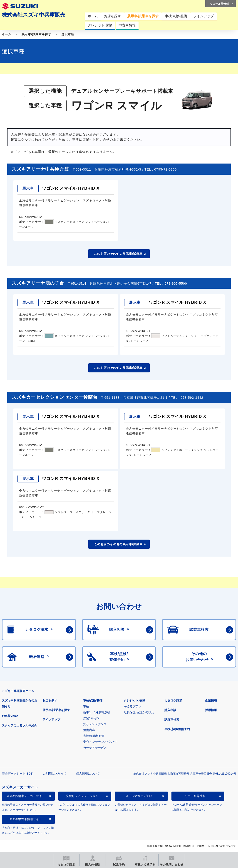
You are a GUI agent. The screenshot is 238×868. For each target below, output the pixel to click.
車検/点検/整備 (93, 701)
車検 (86, 706)
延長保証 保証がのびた (139, 712)
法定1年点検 (91, 718)
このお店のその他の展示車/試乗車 (118, 254)
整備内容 (89, 730)
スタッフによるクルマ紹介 (20, 725)
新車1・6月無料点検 (97, 712)
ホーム (7, 34)
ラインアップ (51, 720)
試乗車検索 (172, 720)
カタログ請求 (173, 701)
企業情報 (211, 701)
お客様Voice (10, 716)
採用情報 (211, 710)
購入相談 (170, 710)
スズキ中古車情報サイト (26, 819)
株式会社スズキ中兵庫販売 (33, 15)
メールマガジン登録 (139, 796)
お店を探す (50, 701)
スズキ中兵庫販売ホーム (18, 691)
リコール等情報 (195, 796)
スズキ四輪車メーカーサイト (26, 796)
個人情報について (88, 774)
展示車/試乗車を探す (36, 34)
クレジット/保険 (135, 701)
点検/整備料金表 (94, 736)
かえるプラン (133, 706)
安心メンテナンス (95, 724)
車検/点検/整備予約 (177, 729)
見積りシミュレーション (82, 796)
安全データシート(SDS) (18, 774)
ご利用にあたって (55, 774)
